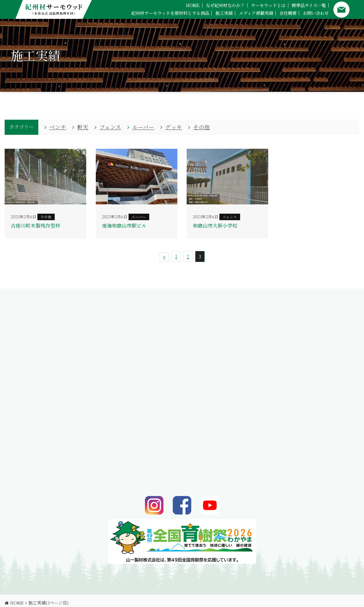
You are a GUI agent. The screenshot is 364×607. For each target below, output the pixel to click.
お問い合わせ (316, 13)
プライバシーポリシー (96, 597)
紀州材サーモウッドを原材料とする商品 (170, 13)
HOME (193, 5)
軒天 (83, 127)
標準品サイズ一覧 (309, 5)
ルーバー (143, 127)
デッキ (174, 127)
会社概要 (288, 13)
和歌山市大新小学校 (215, 226)
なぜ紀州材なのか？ (225, 5)
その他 (201, 127)
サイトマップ (133, 597)
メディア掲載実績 (256, 13)
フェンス (110, 127)
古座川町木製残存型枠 (36, 226)
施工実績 (224, 13)
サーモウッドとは (268, 5)
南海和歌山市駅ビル (124, 226)
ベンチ (58, 127)
